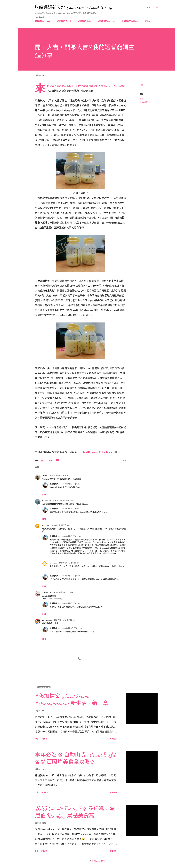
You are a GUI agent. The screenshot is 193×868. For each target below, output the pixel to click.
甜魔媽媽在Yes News (106, 21)
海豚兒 (45, 476)
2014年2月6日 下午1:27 (71, 576)
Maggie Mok (47, 500)
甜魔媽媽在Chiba (84, 21)
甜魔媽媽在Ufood (64, 21)
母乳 (141, 99)
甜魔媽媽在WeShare (130, 21)
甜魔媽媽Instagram (42, 21)
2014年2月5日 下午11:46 (71, 536)
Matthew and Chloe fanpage (99, 452)
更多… (147, 21)
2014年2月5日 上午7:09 (59, 476)
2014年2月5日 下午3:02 (63, 500)
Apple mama (47, 620)
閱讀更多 (113, 739)
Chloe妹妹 (144, 102)
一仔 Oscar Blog (49, 592)
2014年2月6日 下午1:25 (71, 484)
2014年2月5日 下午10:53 (67, 592)
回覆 (44, 494)
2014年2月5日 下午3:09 (61, 525)
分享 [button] (141, 85)
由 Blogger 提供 (96, 861)
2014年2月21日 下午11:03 (72, 628)
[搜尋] (148, 8)
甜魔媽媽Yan (55, 484)
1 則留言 (44, 739)
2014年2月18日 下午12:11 (64, 620)
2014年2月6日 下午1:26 (71, 509)
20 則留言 (44, 792)
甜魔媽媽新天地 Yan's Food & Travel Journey (73, 8)
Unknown (46, 525)
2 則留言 (44, 851)
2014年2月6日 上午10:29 (69, 563)
